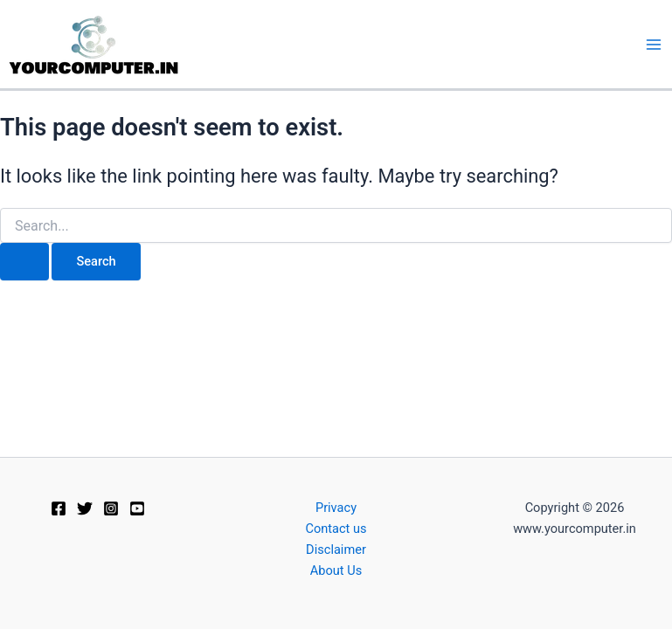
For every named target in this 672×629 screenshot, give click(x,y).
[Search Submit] (24, 262)
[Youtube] (137, 508)
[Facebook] (59, 508)
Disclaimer (336, 550)
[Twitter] (85, 508)
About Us (336, 570)
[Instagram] (111, 508)
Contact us (336, 529)
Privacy (336, 508)
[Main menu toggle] (654, 45)
